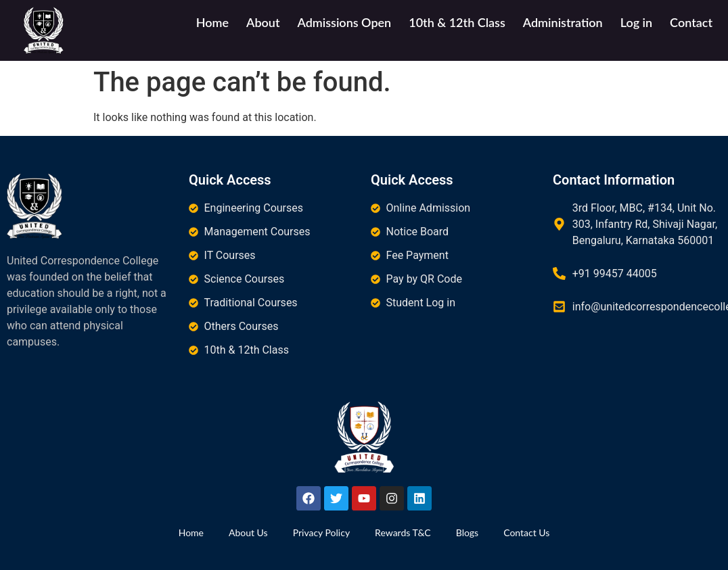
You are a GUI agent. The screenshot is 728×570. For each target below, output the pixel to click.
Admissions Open (344, 22)
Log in (636, 22)
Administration (563, 22)
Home (212, 22)
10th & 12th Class (457, 22)
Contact (691, 22)
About (263, 22)
